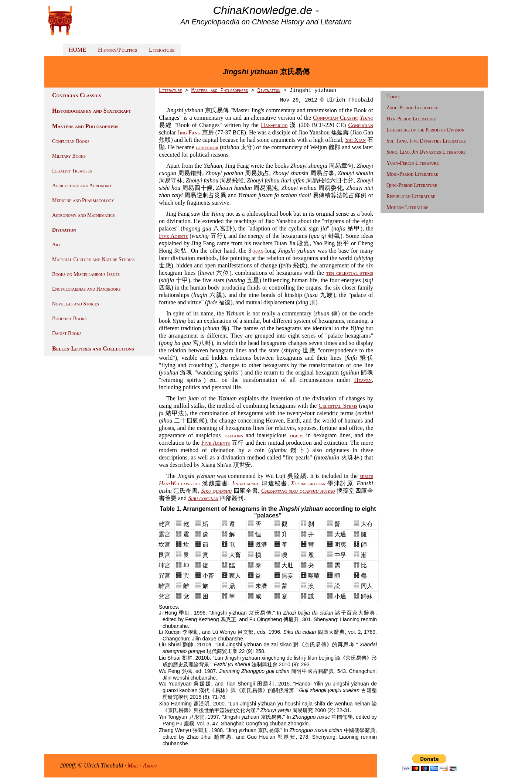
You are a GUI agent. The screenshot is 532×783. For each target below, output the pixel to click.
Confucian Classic (335, 118)
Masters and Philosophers (85, 126)
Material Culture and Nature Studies (93, 259)
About (150, 765)
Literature (162, 50)
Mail (133, 765)
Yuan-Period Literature (412, 163)
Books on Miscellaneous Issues (86, 274)
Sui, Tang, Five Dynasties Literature (426, 141)
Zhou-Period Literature (412, 108)
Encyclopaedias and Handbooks (86, 289)
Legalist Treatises (72, 171)
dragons (233, 435)
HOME (77, 50)
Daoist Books (67, 333)
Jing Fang (189, 132)
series (366, 476)
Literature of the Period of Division (425, 130)
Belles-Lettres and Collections (93, 348)
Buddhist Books (69, 319)
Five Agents (173, 236)
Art (56, 245)
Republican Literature (411, 196)
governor (207, 147)
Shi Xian (355, 140)
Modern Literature (407, 207)
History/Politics (117, 50)
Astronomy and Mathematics (83, 215)
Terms (393, 97)
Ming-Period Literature (412, 174)
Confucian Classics (76, 95)
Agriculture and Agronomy (82, 186)
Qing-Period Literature (412, 185)
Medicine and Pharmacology (83, 200)
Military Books (69, 156)
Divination (64, 230)
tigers (296, 435)
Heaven (363, 380)
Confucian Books (71, 141)
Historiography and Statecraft (92, 111)
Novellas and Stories (76, 304)
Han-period (274, 125)
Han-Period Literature (411, 119)
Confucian (361, 125)
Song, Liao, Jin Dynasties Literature (426, 152)
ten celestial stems (350, 273)
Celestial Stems (338, 406)
